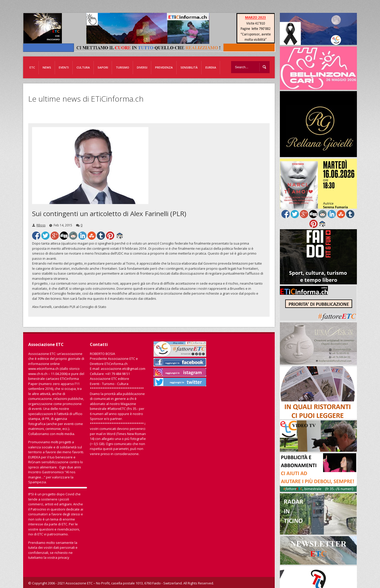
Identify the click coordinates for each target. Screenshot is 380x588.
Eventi (64, 67)
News (47, 67)
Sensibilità (189, 67)
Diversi (142, 67)
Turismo (122, 67)
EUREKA (211, 67)
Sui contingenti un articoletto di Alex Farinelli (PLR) (109, 214)
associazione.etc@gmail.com (123, 369)
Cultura (83, 67)
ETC (32, 67)
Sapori (103, 67)
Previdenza (164, 67)
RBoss (41, 225)
